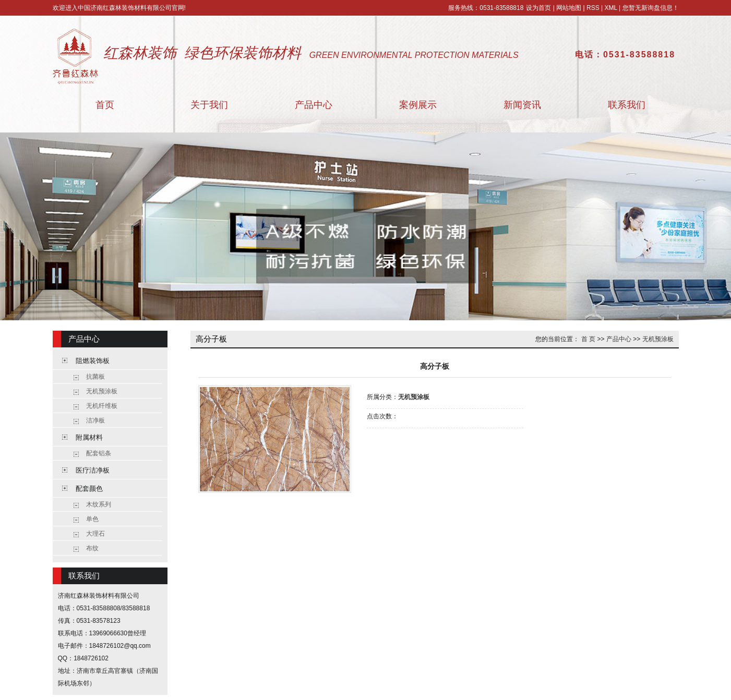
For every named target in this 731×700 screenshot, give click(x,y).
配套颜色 (89, 488)
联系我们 (627, 105)
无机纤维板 (102, 406)
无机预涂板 (102, 391)
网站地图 (569, 8)
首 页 (588, 339)
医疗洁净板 (93, 470)
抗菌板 (95, 377)
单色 (92, 519)
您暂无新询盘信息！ (651, 8)
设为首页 (538, 8)
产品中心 (314, 105)
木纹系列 (99, 504)
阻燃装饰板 (93, 361)
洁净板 (95, 420)
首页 (105, 105)
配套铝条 (99, 453)
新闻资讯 (522, 105)
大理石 (95, 534)
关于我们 (209, 105)
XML (610, 8)
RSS (593, 8)
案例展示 (418, 105)
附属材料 (89, 437)
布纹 (92, 548)
